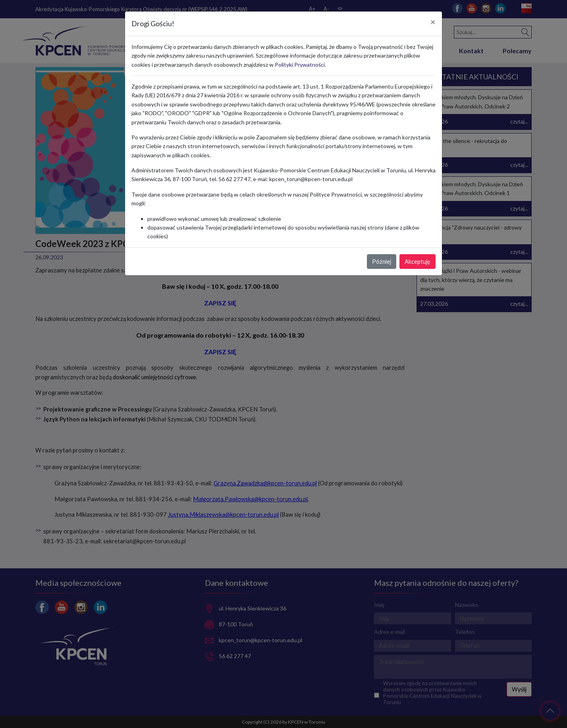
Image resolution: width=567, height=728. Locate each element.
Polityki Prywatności (300, 65)
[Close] (433, 22)
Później (382, 262)
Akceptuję (418, 262)
